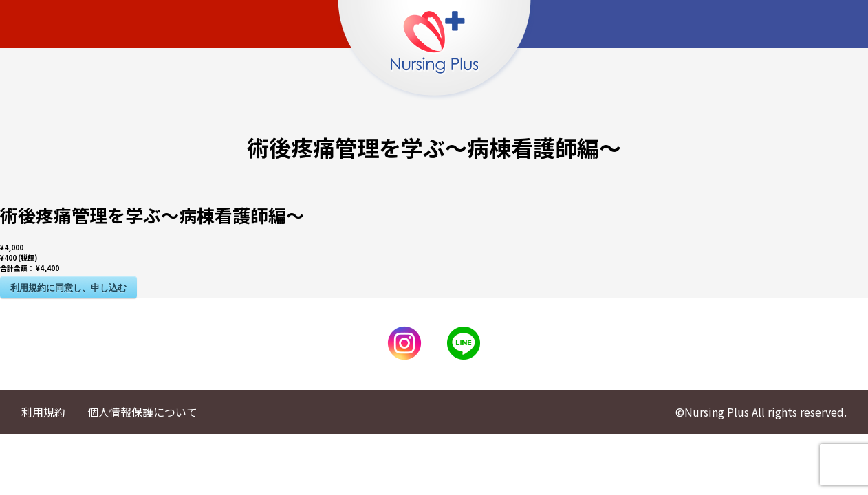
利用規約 (43, 412)
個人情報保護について (142, 412)
